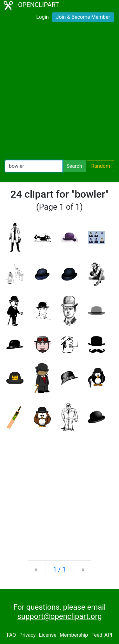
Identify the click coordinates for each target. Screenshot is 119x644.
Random (101, 166)
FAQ (11, 635)
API (108, 635)
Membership (74, 635)
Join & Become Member (83, 17)
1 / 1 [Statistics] (60, 569)
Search (74, 166)
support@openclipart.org (59, 616)
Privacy (28, 635)
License (48, 635)
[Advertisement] (60, 92)
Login (42, 17)
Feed (97, 635)
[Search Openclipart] (34, 166)
